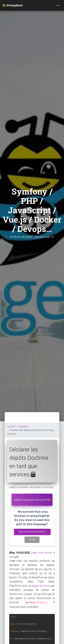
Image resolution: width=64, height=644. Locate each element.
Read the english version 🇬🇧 (32, 532)
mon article (45, 553)
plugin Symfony (41, 586)
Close (32, 540)
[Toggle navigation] (58, 5)
